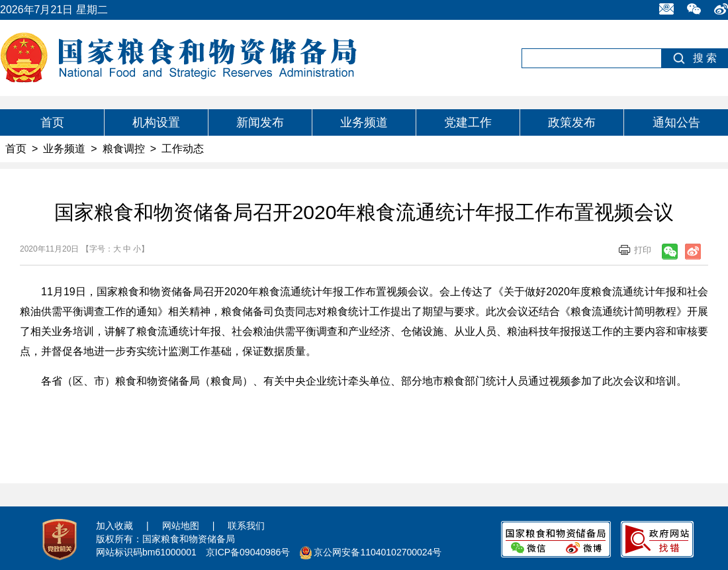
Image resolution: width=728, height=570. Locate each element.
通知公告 (676, 122)
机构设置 (156, 122)
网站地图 (181, 526)
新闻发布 (260, 122)
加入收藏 (114, 526)
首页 (52, 122)
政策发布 (572, 122)
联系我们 (246, 526)
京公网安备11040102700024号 (378, 552)
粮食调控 (124, 149)
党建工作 (468, 122)
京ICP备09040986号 (248, 552)
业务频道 (364, 122)
